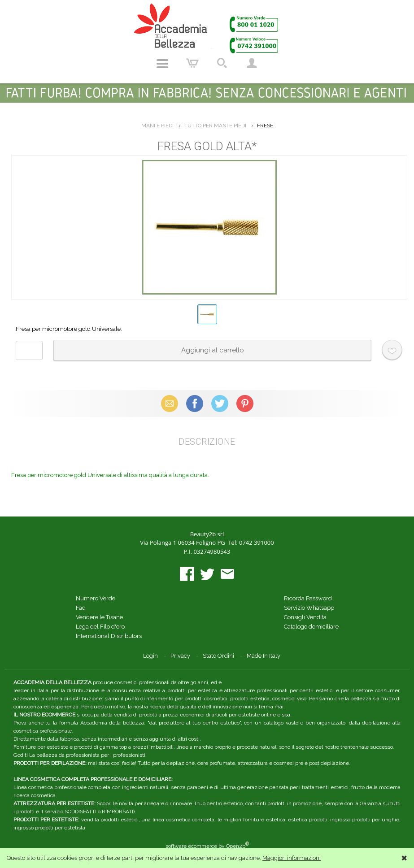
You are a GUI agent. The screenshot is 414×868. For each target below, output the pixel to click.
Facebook (195, 403)
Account (252, 64)
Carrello (192, 64)
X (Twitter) (220, 403)
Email (169, 403)
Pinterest (245, 403)
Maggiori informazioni (292, 858)
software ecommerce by (207, 846)
